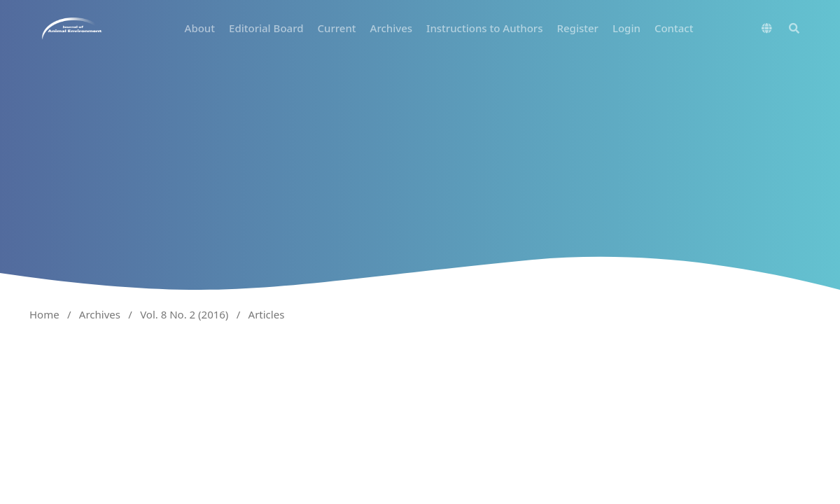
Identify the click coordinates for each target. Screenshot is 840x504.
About (200, 28)
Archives (392, 28)
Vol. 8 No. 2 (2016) (184, 314)
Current (336, 28)
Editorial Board (266, 28)
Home (44, 314)
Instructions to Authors (484, 28)
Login (626, 28)
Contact (674, 28)
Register (578, 28)
